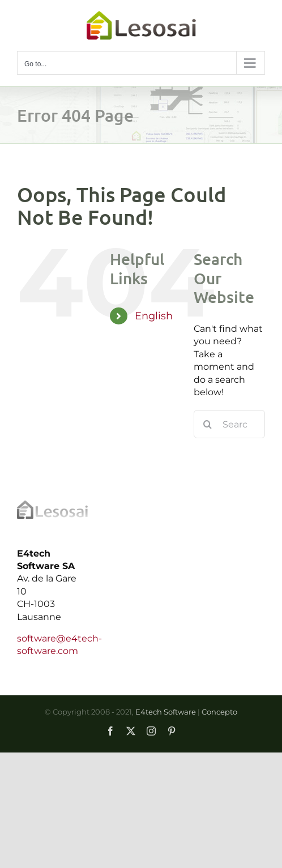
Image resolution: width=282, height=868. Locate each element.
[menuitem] (156, 316)
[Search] (208, 424)
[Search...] (229, 424)
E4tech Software (166, 712)
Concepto (219, 712)
